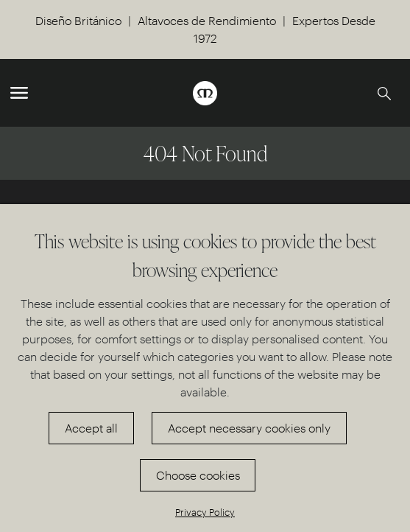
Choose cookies (198, 475)
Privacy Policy (205, 512)
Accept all (91, 428)
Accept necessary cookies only (249, 428)
